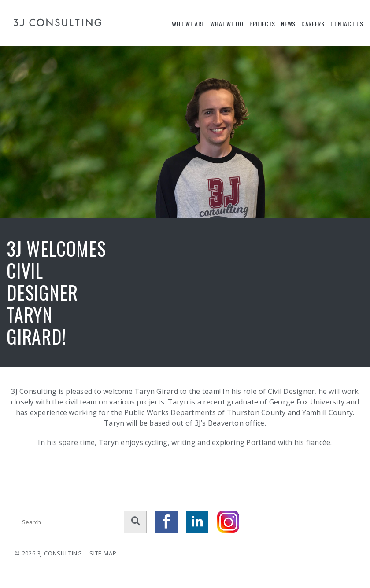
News (288, 24)
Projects (262, 24)
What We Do (227, 24)
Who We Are (188, 24)
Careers (313, 24)
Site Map (103, 553)
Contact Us (347, 24)
